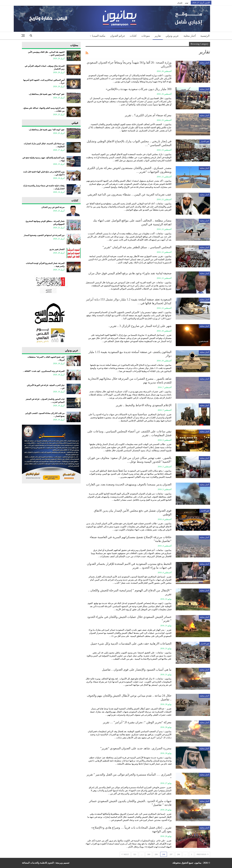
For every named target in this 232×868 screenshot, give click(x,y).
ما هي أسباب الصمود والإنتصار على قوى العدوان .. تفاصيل (137, 670)
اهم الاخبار (205, 141)
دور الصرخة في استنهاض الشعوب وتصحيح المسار (44, 235)
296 (178, 854)
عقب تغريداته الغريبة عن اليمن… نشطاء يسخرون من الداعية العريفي (130, 194)
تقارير (158, 36)
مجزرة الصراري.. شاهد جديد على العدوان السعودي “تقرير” (136, 748)
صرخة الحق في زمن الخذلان (53, 207)
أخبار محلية (190, 36)
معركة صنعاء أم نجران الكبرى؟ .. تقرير (148, 115)
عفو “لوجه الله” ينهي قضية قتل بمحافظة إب (47, 94)
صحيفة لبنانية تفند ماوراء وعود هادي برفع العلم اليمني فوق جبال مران (130, 273)
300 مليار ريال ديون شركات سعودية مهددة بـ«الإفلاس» (139, 89)
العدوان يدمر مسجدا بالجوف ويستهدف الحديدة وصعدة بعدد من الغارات (129, 484)
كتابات (133, 36)
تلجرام (180, 3)
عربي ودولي (172, 36)
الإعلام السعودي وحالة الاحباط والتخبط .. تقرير (144, 405)
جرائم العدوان (118, 36)
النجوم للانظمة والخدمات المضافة (38, 863)
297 (171, 854)
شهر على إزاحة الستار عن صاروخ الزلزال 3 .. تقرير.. (140, 326)
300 (149, 854)
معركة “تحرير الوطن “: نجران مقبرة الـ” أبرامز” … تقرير (137, 722)
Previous (202, 854)
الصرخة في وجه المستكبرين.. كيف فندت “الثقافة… (44, 371)
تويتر (187, 3)
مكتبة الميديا (99, 36)
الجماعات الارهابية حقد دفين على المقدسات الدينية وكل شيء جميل (131, 644)
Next (125, 854)
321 (135, 854)
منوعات (146, 36)
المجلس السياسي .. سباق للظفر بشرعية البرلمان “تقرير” (137, 247)
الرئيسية (205, 36)
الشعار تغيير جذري (57, 249)
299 (156, 854)
